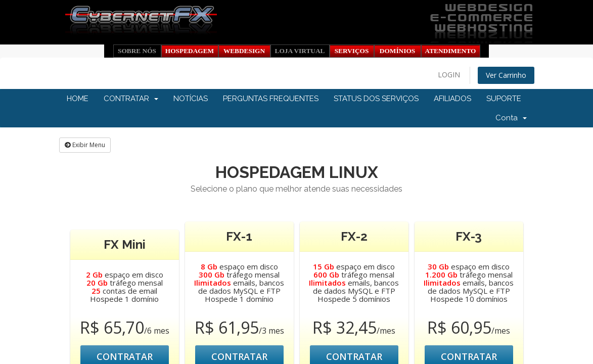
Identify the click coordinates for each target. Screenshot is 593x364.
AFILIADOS (452, 99)
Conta (511, 118)
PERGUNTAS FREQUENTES (271, 99)
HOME (78, 99)
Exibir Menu (85, 145)
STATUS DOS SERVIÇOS (376, 99)
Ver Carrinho (506, 75)
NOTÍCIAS (191, 99)
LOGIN (449, 75)
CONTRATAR (131, 99)
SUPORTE (504, 99)
